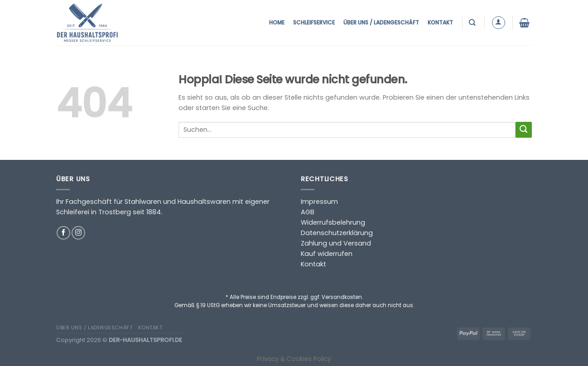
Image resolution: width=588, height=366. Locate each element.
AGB (308, 212)
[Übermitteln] (524, 130)
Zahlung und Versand (336, 243)
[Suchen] (473, 22)
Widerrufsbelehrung (333, 222)
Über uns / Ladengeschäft (381, 22)
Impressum (319, 202)
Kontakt (440, 22)
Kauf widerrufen (327, 254)
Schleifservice (314, 22)
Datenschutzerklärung (337, 233)
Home (277, 22)
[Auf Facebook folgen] (63, 233)
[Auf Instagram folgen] (78, 233)
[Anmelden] (499, 23)
